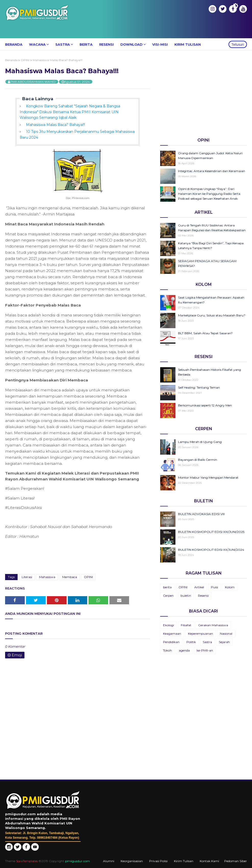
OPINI (25, 60)
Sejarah (224, 642)
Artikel (199, 587)
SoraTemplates (27, 861)
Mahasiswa (47, 577)
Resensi (203, 596)
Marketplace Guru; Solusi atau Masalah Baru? (212, 315)
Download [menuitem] (131, 44)
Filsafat (186, 625)
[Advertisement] (204, 94)
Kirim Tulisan (184, 861)
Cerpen (168, 596)
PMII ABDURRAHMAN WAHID (33, 82)
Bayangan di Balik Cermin (198, 460)
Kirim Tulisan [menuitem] (188, 44)
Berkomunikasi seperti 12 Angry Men (205, 405)
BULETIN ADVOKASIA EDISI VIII (201, 514)
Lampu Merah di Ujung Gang (200, 442)
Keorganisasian (132, 861)
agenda (184, 650)
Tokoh (167, 650)
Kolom (230, 587)
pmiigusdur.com (77, 861)
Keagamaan (172, 634)
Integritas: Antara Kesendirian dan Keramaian (212, 171)
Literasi (27, 577)
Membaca (70, 577)
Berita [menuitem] (86, 44)
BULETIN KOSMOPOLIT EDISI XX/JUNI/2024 (211, 550)
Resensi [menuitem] (106, 44)
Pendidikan (171, 642)
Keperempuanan (200, 634)
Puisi (215, 587)
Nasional (226, 634)
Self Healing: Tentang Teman (199, 387)
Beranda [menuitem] (14, 44)
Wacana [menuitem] (37, 44)
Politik (191, 642)
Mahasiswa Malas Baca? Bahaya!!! (55, 125)
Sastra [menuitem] (63, 44)
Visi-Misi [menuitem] (160, 44)
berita (167, 587)
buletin (186, 596)
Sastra (207, 642)
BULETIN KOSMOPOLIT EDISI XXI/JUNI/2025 (211, 532)
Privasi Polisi (158, 861)
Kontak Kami (209, 861)
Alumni (109, 861)
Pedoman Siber (236, 861)
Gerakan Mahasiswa (213, 625)
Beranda (11, 60)
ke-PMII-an (205, 650)
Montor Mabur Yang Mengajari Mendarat (208, 477)
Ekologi (168, 625)
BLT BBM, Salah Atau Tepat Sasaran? (205, 333)
